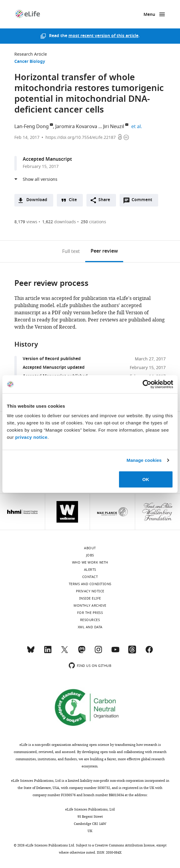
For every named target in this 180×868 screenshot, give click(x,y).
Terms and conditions (90, 584)
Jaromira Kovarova (76, 127)
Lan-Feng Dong (32, 127)
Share (104, 200)
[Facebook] (149, 652)
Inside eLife (90, 598)
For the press (90, 613)
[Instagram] (98, 652)
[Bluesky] (31, 652)
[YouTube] (115, 652)
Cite (73, 200)
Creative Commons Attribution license (125, 845)
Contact (90, 577)
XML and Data (90, 627)
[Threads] (132, 652)
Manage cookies (144, 460)
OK (146, 479)
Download (37, 200)
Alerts (90, 570)
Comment (144, 201)
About (90, 548)
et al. (138, 127)
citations (93, 222)
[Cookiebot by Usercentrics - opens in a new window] (147, 384)
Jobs (90, 555)
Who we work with (90, 562)
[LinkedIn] (48, 652)
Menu (149, 15)
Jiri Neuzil (114, 127)
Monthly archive (90, 606)
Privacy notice (90, 591)
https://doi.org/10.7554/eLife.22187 (81, 138)
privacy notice (31, 437)
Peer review (104, 251)
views (26, 222)
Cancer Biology (30, 62)
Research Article (31, 54)
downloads (59, 222)
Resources (90, 620)
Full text (71, 251)
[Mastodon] (82, 652)
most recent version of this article (103, 36)
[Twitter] (65, 652)
